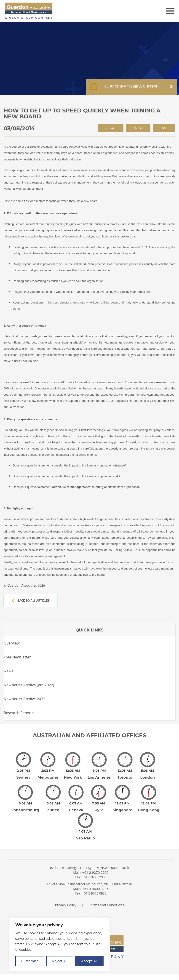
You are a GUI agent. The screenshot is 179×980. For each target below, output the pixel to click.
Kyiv (99, 810)
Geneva (76, 810)
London (147, 777)
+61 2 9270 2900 (95, 872)
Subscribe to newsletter (131, 89)
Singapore (123, 810)
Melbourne (48, 777)
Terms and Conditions (107, 905)
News (9, 671)
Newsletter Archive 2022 (25, 699)
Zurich (53, 810)
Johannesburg (25, 810)
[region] (59, 944)
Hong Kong (149, 810)
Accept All (89, 961)
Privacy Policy (66, 905)
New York (73, 777)
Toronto (125, 777)
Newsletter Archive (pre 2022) (29, 685)
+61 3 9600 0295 (95, 889)
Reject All (60, 961)
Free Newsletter (17, 657)
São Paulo (85, 838)
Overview (12, 643)
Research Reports (19, 713)
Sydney (23, 777)
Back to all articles (31, 601)
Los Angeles (99, 777)
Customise (30, 961)
